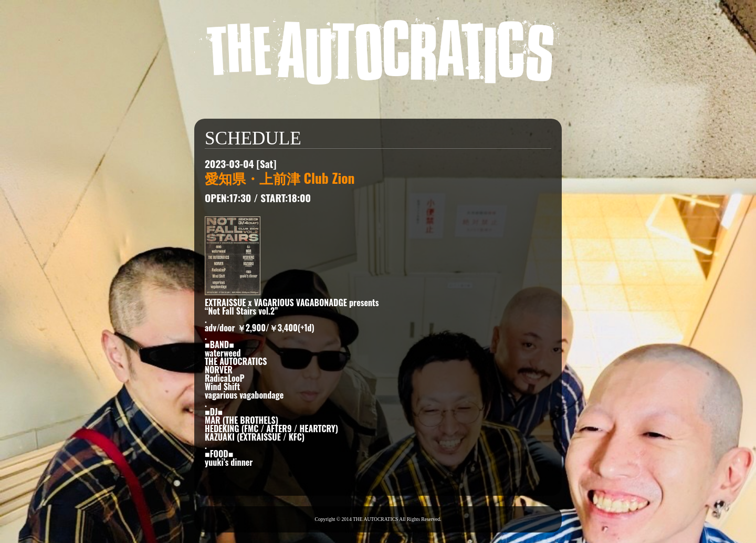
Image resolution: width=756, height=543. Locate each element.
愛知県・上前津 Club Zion (280, 177)
